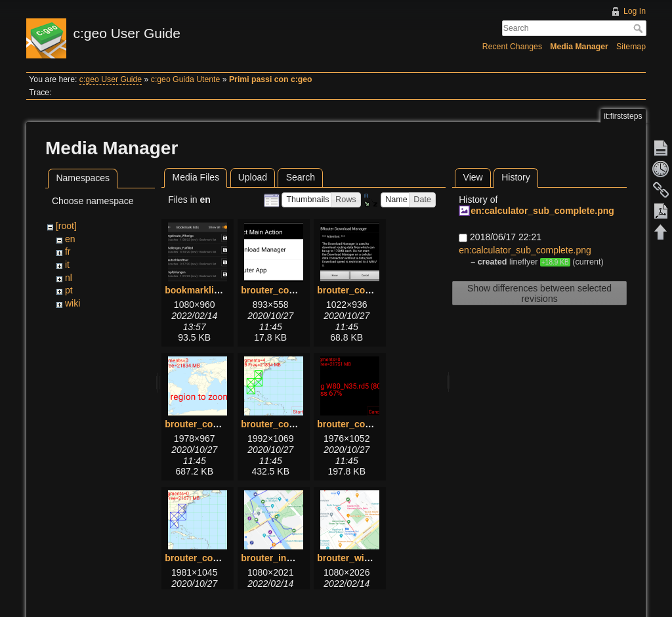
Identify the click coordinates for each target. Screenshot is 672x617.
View (473, 177)
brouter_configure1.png (293, 290)
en (70, 239)
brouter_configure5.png (369, 424)
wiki (73, 303)
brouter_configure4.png (293, 424)
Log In (635, 11)
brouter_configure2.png (369, 290)
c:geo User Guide (111, 79)
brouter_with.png (354, 558)
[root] (66, 226)
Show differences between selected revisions (539, 293)
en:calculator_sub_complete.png (542, 211)
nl (69, 278)
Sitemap (631, 47)
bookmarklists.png (205, 290)
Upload (253, 177)
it (67, 265)
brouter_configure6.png (217, 558)
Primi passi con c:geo (271, 79)
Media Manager (579, 47)
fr (68, 251)
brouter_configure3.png (217, 424)
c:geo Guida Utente (186, 79)
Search (640, 28)
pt (69, 290)
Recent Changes (512, 47)
